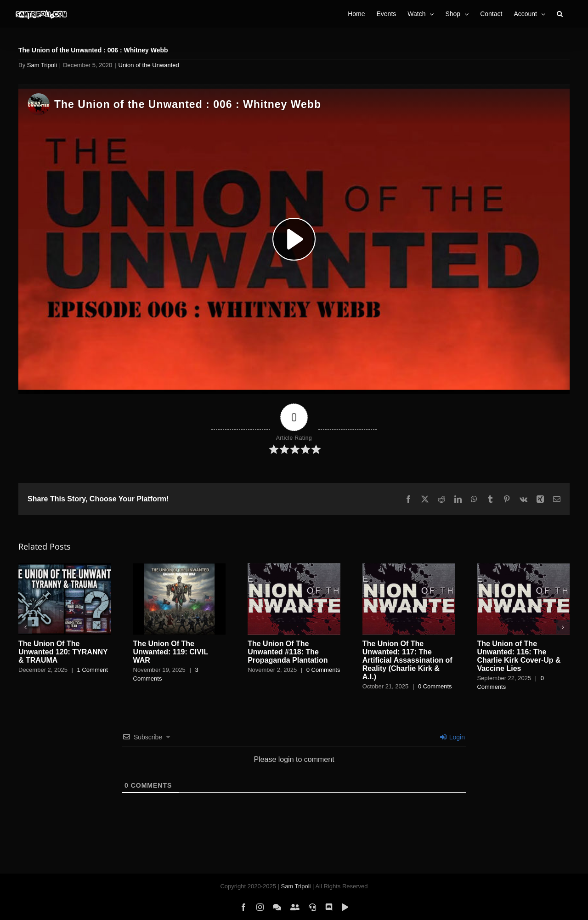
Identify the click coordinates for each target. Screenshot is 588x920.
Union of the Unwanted (149, 65)
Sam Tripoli (42, 65)
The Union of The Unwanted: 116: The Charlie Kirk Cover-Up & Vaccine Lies (519, 656)
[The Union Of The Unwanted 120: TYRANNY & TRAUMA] (65, 567)
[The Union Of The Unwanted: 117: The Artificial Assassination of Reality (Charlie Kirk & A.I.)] (409, 567)
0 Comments (323, 670)
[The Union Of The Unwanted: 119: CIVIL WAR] (180, 567)
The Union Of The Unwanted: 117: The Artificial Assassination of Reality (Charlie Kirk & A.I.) (407, 660)
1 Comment (93, 670)
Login (452, 737)
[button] (560, 14)
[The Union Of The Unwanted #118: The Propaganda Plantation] (294, 567)
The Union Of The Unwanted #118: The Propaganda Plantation (288, 652)
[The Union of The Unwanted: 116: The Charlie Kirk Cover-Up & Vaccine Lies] (523, 567)
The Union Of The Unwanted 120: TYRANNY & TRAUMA (63, 652)
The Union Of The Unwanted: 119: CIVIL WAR (171, 652)
